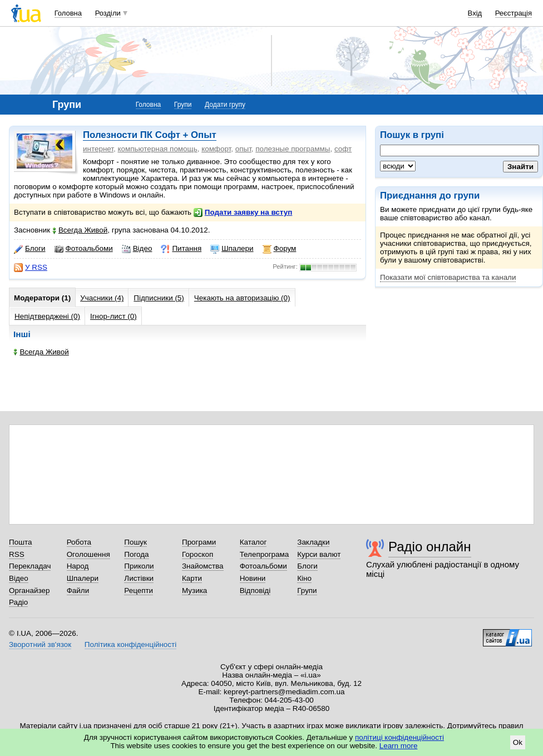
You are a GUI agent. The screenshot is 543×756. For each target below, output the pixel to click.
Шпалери (232, 249)
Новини (253, 578)
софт (343, 149)
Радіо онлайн (430, 547)
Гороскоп (198, 554)
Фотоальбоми (84, 249)
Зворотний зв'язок (40, 644)
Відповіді (255, 591)
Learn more (399, 746)
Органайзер (29, 591)
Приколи (139, 566)
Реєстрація (514, 13)
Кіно (304, 578)
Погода (136, 554)
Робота (79, 542)
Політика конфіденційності (130, 644)
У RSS (31, 268)
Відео (137, 249)
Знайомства (203, 566)
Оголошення (88, 554)
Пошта (20, 542)
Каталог (253, 542)
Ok (518, 742)
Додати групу (225, 105)
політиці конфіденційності (399, 737)
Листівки (139, 578)
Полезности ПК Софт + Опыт (150, 135)
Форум (280, 249)
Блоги (30, 249)
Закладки (313, 542)
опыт (243, 149)
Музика (194, 591)
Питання (181, 249)
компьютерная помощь (157, 149)
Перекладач (30, 566)
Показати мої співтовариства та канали (448, 277)
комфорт (216, 149)
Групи (183, 105)
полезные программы (293, 149)
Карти (192, 578)
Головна (68, 13)
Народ (78, 566)
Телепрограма (265, 554)
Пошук (135, 542)
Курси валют (319, 554)
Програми (199, 542)
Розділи (108, 13)
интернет (98, 149)
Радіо (18, 602)
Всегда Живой (80, 230)
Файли (78, 591)
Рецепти (139, 591)
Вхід (475, 13)
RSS (17, 554)
